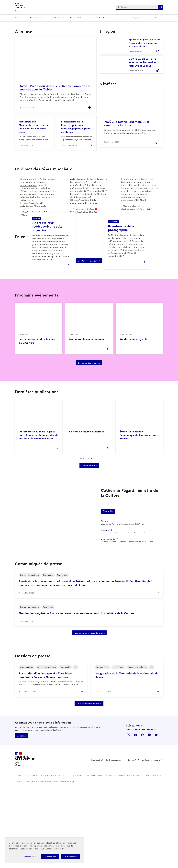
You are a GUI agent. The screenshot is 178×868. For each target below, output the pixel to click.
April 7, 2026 (146, 209)
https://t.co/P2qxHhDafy (84, 200)
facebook (142, 818)
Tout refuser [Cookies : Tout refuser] (50, 857)
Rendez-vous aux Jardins (134, 422)
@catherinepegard (28, 185)
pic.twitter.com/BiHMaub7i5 (84, 203)
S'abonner (22, 819)
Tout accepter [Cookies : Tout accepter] (70, 857)
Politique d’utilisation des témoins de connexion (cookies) (129, 858)
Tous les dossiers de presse (89, 787)
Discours (105, 613)
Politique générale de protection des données (88, 858)
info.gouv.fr (132, 843)
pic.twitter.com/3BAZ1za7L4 (134, 200)
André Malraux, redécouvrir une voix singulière (47, 268)
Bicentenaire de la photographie (121, 270)
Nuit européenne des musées (87, 422)
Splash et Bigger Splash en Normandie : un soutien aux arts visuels (144, 43)
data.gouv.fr (96, 843)
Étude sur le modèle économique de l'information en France (139, 518)
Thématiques (155, 18)
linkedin (135, 818)
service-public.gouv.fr (151, 843)
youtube (156, 818)
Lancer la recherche (161, 7)
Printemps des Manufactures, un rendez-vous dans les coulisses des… (34, 127)
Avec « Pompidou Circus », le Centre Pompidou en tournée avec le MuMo (56, 88)
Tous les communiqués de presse (89, 716)
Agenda (105, 604)
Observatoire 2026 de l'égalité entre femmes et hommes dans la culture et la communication (39, 518)
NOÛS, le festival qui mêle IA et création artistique (127, 124)
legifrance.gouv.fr (114, 843)
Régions (137, 18)
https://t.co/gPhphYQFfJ (34, 203)
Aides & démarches (58, 18)
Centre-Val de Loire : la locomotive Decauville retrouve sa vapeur (142, 62)
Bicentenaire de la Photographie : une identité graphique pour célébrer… (75, 127)
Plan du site (157, 858)
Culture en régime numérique (87, 515)
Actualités (19, 18)
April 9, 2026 (41, 215)
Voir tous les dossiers (88, 344)
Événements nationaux (100, 18)
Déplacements (108, 622)
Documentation (77, 18)
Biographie (108, 594)
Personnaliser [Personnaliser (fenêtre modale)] (30, 857)
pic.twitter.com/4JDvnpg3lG (33, 206)
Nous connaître (37, 18)
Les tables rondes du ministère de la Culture (37, 424)
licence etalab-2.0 (65, 865)
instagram (149, 818)
